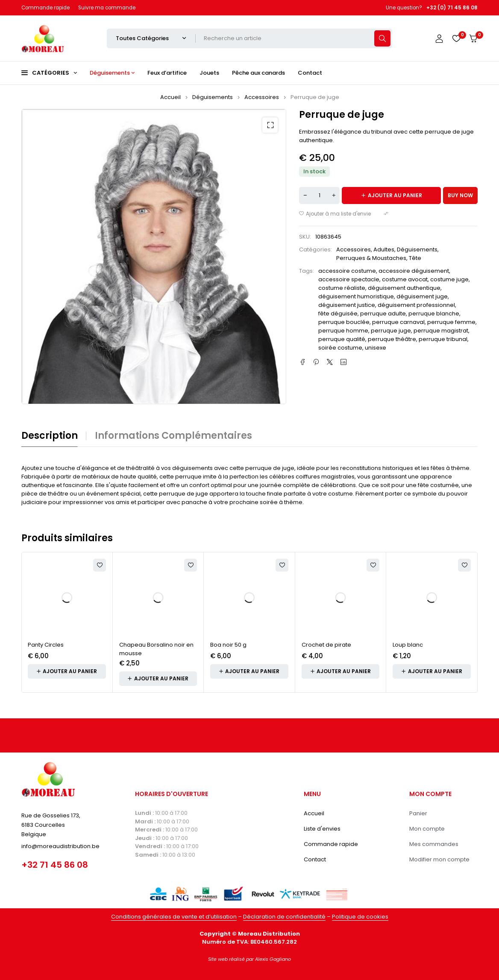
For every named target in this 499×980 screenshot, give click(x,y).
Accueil (170, 97)
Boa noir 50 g (228, 645)
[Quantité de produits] (319, 195)
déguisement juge (422, 296)
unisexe (376, 348)
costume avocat (405, 279)
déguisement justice (347, 305)
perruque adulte (383, 314)
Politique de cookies (360, 917)
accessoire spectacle (349, 279)
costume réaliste (342, 288)
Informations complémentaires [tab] (173, 436)
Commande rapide (45, 8)
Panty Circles (46, 645)
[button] (270, 125)
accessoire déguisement (414, 271)
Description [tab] (50, 436)
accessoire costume (347, 271)
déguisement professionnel (416, 305)
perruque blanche (434, 314)
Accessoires (262, 97)
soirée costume (340, 348)
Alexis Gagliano (273, 959)
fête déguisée (338, 314)
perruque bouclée (344, 322)
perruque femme (451, 322)
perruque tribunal (443, 339)
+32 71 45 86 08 (55, 865)
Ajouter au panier (395, 195)
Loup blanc (408, 645)
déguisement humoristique (356, 296)
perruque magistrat (441, 331)
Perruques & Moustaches (371, 258)
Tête (415, 258)
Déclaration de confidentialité (284, 917)
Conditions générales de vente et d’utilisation (174, 917)
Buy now (460, 195)
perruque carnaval (398, 322)
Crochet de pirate (326, 645)
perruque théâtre (392, 339)
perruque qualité (342, 339)
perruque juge (391, 331)
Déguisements (213, 97)
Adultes (384, 249)
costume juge (449, 279)
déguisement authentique (404, 288)
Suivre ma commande (107, 8)
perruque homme (343, 331)
